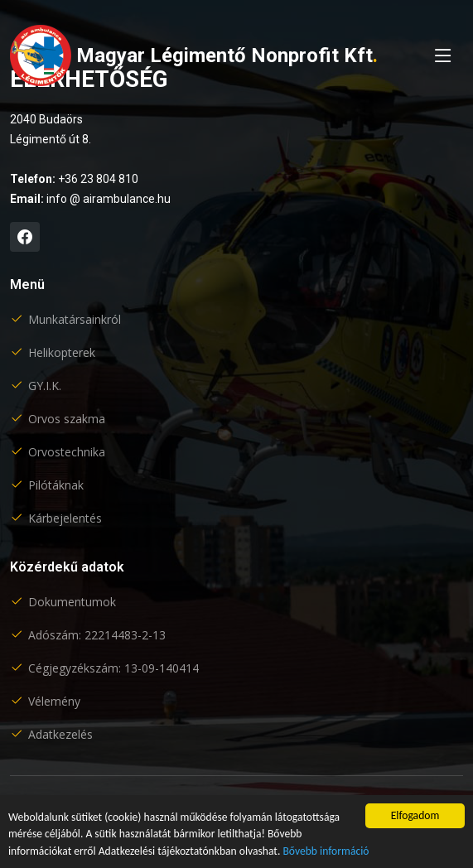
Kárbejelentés (65, 518)
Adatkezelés (60, 735)
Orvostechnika (67, 452)
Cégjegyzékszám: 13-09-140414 (113, 668)
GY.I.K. (45, 386)
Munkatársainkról (75, 320)
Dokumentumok (72, 602)
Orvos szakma (67, 419)
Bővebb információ (326, 851)
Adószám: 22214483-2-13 (97, 635)
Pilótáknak (56, 485)
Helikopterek (62, 353)
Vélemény (54, 702)
